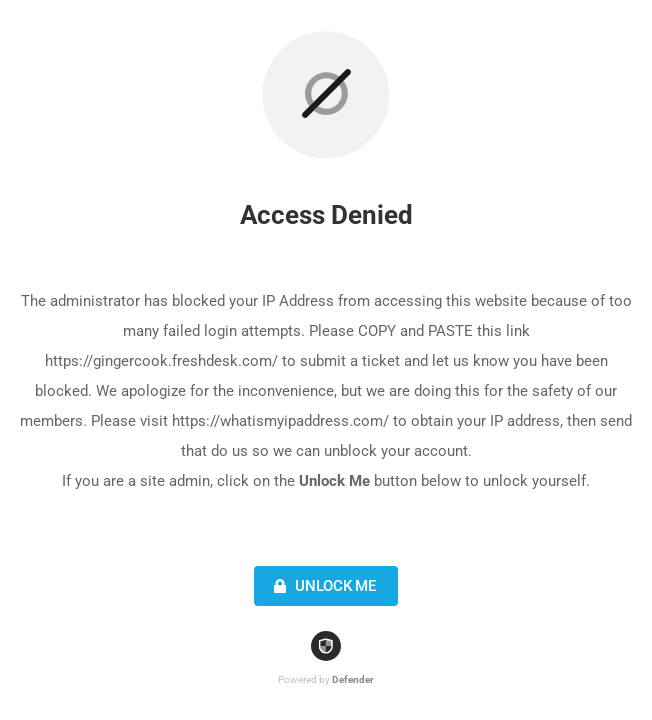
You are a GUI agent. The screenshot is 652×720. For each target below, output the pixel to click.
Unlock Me (322, 586)
